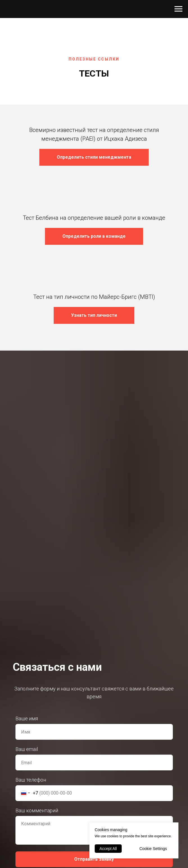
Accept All (108, 849)
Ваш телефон (31, 780)
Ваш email (27, 749)
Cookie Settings (153, 849)
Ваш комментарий (37, 810)
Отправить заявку (94, 859)
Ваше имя (27, 718)
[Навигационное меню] (178, 9)
